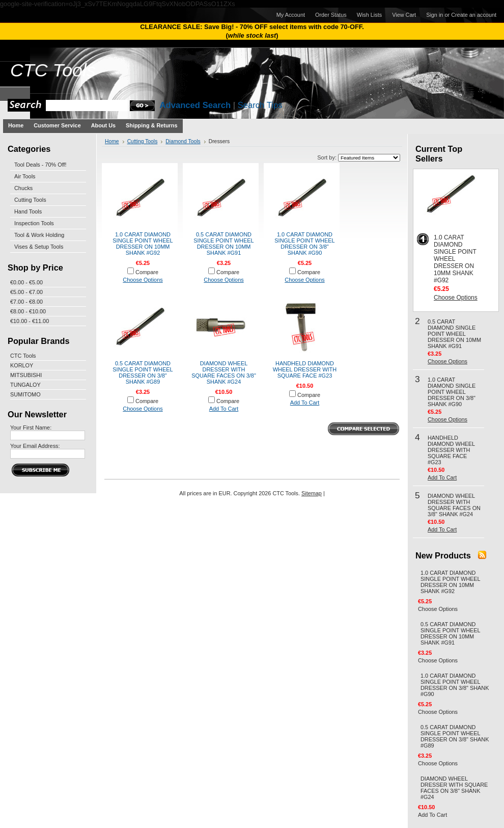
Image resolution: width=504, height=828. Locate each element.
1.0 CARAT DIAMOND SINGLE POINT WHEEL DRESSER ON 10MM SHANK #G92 (143, 244)
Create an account (474, 15)
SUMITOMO (25, 394)
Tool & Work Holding (39, 235)
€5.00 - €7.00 (26, 292)
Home (112, 141)
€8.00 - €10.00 (28, 311)
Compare (147, 272)
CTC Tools (23, 356)
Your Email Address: (35, 446)
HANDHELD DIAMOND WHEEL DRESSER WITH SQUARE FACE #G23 (305, 369)
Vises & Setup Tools (39, 247)
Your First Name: (31, 428)
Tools (53, 70)
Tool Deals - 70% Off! (40, 165)
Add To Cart (224, 409)
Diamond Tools (183, 141)
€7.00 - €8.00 (26, 302)
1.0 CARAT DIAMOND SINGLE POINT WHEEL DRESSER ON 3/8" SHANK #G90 (304, 244)
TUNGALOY (25, 385)
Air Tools (25, 176)
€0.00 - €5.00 (26, 282)
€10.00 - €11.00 (30, 321)
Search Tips (260, 105)
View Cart (404, 15)
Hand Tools (28, 211)
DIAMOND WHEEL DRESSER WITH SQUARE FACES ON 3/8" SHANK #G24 (224, 372)
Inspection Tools (34, 223)
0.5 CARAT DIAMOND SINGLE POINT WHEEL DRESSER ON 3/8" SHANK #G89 (143, 372)
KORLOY (22, 365)
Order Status (331, 15)
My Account (291, 15)
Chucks (23, 188)
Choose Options (143, 280)
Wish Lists (370, 15)
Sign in (435, 15)
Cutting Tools (30, 200)
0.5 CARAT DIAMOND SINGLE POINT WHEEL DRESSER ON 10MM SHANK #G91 (223, 244)
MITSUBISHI (26, 375)
